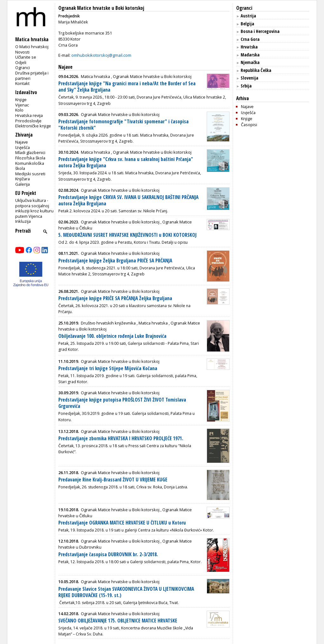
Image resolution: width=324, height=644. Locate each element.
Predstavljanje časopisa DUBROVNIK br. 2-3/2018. (108, 554)
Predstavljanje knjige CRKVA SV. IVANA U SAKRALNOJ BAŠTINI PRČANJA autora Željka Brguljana (128, 200)
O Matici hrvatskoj (32, 47)
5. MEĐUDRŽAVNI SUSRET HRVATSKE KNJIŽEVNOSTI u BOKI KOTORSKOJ (127, 235)
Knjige (21, 100)
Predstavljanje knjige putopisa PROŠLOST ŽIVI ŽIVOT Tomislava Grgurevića (122, 403)
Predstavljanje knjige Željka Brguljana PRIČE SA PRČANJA (115, 261)
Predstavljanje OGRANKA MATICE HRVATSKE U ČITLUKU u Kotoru (122, 523)
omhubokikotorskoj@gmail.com (101, 55)
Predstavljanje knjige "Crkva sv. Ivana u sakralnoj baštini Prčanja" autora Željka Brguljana (126, 162)
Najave (22, 142)
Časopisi (249, 125)
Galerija (23, 184)
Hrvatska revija (29, 115)
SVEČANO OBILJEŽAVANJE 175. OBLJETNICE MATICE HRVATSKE (118, 621)
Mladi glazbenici (30, 152)
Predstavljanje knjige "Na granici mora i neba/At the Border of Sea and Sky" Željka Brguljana (127, 87)
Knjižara (23, 179)
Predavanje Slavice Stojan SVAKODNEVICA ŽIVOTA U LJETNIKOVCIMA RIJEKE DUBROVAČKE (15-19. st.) (126, 592)
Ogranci (23, 68)
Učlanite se (26, 57)
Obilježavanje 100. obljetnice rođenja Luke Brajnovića (112, 336)
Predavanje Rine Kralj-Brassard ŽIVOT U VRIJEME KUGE (113, 480)
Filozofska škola (30, 158)
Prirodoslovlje (28, 121)
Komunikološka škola (30, 166)
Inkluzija (23, 221)
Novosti (22, 52)
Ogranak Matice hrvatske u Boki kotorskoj (101, 8)
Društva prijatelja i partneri (32, 76)
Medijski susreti (30, 174)
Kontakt (22, 83)
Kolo (19, 110)
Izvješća (23, 147)
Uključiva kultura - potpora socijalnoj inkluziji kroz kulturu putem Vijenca (34, 208)
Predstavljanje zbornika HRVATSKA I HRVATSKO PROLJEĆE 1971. (121, 438)
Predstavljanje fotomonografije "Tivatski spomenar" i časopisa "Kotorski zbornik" (123, 125)
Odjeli (21, 62)
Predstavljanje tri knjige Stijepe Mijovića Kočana (108, 368)
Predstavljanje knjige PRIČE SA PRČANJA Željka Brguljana (115, 298)
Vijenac (22, 105)
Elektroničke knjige (33, 126)
